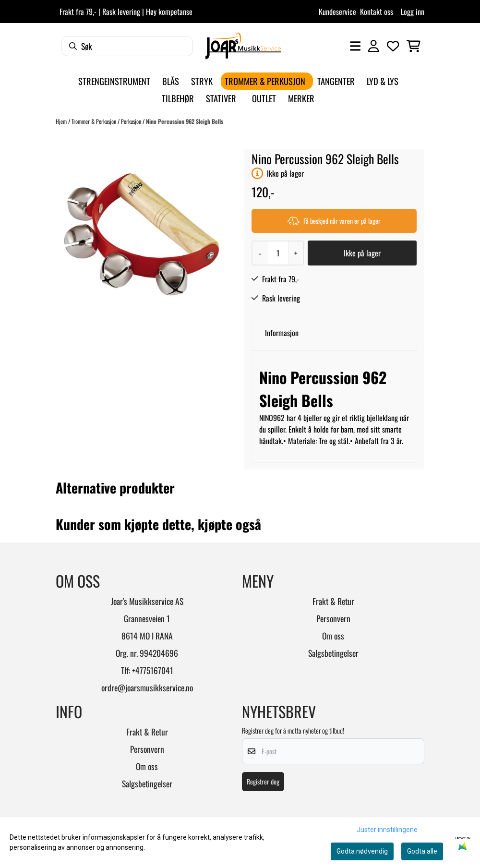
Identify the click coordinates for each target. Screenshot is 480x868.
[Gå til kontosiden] (373, 46)
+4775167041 (153, 670)
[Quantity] (278, 253)
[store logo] (243, 46)
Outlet (264, 98)
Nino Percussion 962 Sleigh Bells (185, 121)
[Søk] (127, 46)
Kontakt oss (377, 12)
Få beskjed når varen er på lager (334, 221)
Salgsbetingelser (333, 653)
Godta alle (422, 851)
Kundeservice (337, 12)
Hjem (62, 121)
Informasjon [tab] (282, 333)
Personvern (333, 618)
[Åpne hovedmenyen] (355, 46)
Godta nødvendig (362, 851)
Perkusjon (132, 121)
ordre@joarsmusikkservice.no (147, 687)
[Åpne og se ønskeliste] (393, 46)
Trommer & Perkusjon (95, 121)
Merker (301, 98)
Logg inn (413, 12)
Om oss (333, 636)
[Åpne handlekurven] (414, 46)
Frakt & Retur (333, 601)
